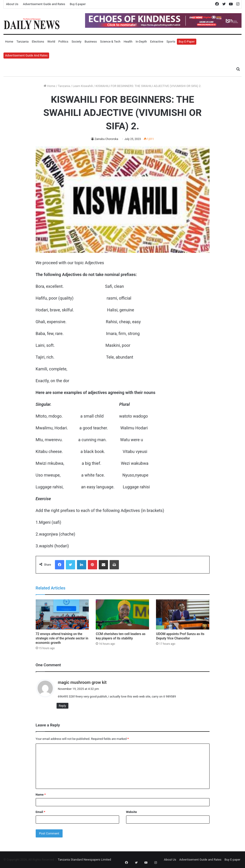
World (51, 42)
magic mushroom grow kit (82, 682)
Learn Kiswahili (83, 86)
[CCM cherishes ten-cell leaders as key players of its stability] (122, 614)
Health (128, 42)
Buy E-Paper (186, 42)
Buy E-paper (78, 4)
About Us (12, 4)
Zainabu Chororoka (106, 139)
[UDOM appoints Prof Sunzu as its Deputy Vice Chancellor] (183, 614)
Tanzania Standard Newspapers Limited (84, 860)
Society (76, 42)
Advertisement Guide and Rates (44, 4)
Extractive (157, 42)
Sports (171, 42)
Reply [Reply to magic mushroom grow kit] (63, 706)
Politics (63, 42)
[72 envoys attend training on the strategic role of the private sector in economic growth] (62, 614)
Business (91, 42)
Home (9, 42)
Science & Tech (110, 42)
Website (132, 812)
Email (41, 812)
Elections (38, 42)
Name (41, 795)
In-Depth (141, 42)
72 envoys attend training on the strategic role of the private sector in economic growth (62, 638)
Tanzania (22, 42)
